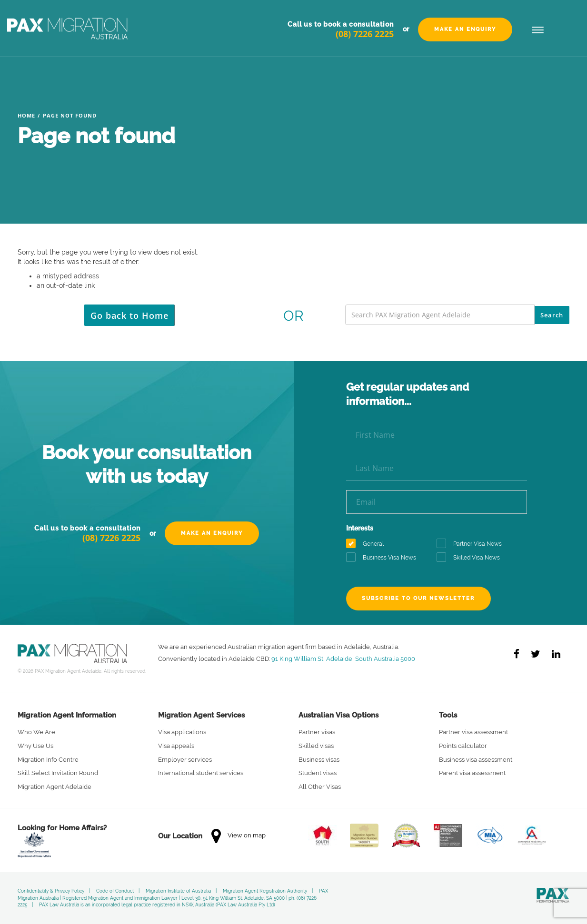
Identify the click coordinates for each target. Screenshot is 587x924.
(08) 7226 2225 (365, 34)
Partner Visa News (472, 544)
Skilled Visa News (471, 558)
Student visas (318, 773)
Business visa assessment (476, 760)
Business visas (319, 760)
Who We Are (36, 732)
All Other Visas (320, 787)
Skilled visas (316, 746)
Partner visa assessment (473, 732)
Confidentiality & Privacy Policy (51, 891)
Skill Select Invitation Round (58, 773)
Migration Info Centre (48, 760)
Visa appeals (176, 746)
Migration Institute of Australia (178, 891)
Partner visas (317, 732)
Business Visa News (384, 558)
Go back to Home (129, 315)
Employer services (185, 760)
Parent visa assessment (472, 773)
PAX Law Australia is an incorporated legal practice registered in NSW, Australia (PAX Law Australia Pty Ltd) (157, 905)
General (368, 544)
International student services (201, 773)
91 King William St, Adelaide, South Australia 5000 (343, 659)
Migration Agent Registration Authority (265, 891)
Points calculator (463, 746)
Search (552, 315)
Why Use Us (35, 746)
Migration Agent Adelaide (55, 787)
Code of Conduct (115, 891)
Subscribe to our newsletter (419, 598)
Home (26, 115)
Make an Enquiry (465, 29)
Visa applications (182, 732)
